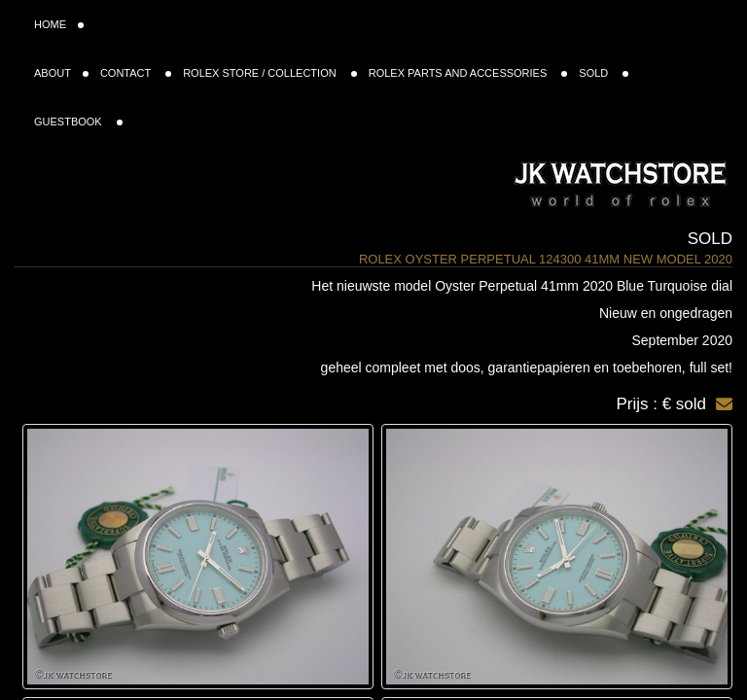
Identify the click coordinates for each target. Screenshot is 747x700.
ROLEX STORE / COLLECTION (270, 73)
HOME (59, 24)
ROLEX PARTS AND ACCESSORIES (468, 73)
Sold (710, 239)
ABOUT (61, 73)
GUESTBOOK (78, 122)
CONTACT (136, 73)
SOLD (604, 73)
